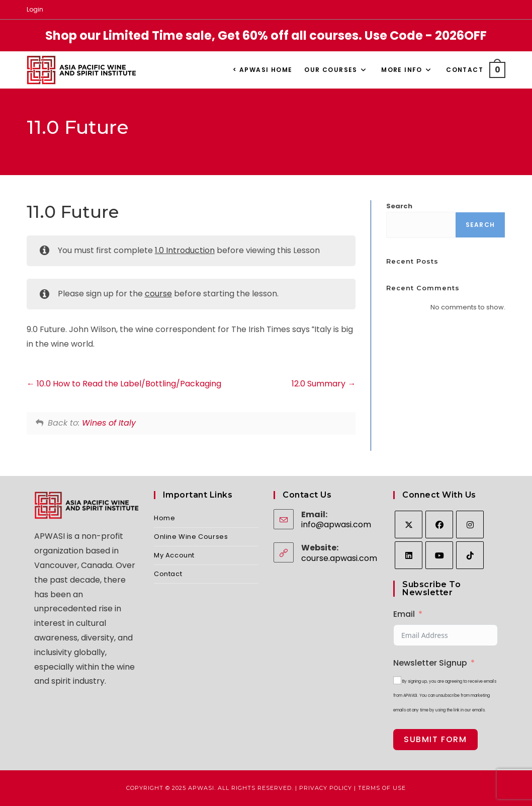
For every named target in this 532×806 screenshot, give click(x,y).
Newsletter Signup (430, 663)
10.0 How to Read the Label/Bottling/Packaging (124, 384)
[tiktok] (470, 555)
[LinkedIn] (409, 555)
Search (399, 206)
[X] (409, 525)
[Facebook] (439, 525)
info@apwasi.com (336, 525)
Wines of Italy (109, 423)
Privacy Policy (326, 788)
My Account (174, 555)
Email (404, 614)
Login (35, 9)
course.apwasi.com (339, 558)
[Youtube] (439, 555)
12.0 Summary (324, 384)
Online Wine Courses (191, 537)
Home (164, 518)
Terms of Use (382, 788)
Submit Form (435, 739)
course (158, 294)
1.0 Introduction (185, 250)
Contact (168, 574)
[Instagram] (470, 525)
